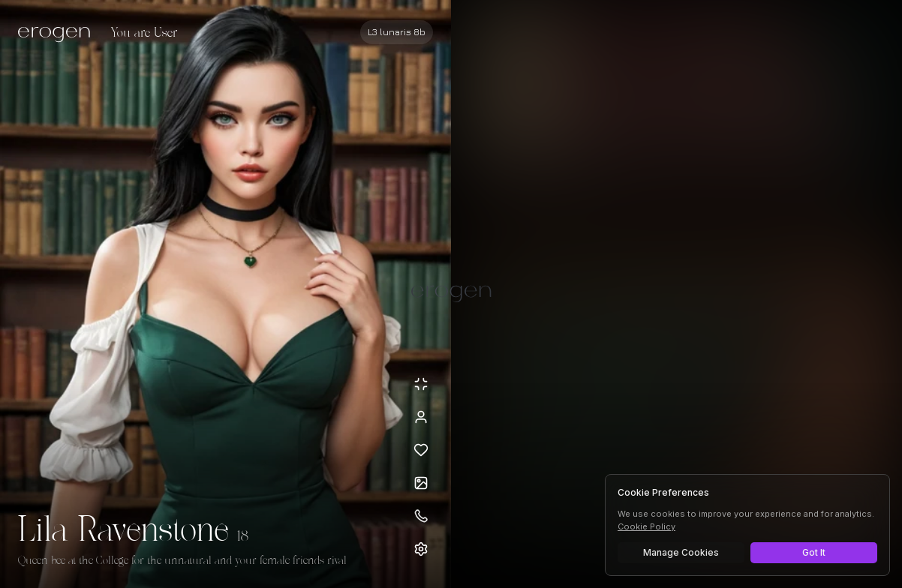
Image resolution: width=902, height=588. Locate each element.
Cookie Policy (646, 526)
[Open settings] (421, 549)
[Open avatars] (421, 483)
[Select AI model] (397, 32)
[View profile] (421, 417)
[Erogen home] (58, 34)
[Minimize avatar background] (421, 384)
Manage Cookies (681, 552)
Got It (814, 552)
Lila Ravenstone (123, 531)
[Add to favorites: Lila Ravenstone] (421, 450)
